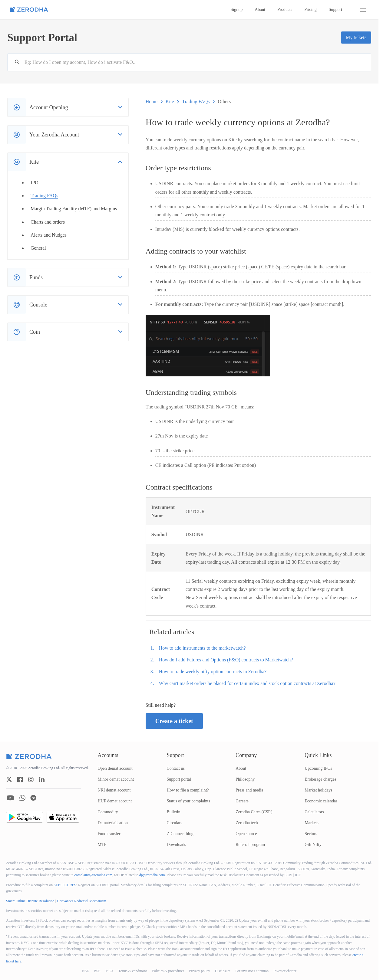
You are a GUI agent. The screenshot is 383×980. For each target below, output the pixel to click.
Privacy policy (200, 971)
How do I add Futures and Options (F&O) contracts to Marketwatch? (226, 660)
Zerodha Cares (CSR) (254, 812)
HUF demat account (115, 801)
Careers (242, 801)
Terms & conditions (133, 971)
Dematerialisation (113, 823)
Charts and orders (48, 222)
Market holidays (318, 790)
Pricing (310, 10)
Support (335, 10)
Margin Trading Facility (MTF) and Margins (74, 209)
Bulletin (173, 812)
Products (285, 10)
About (260, 10)
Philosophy (245, 779)
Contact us (176, 768)
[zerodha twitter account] (9, 779)
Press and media (249, 790)
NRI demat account (114, 790)
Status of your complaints (188, 801)
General (38, 248)
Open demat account (115, 768)
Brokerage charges (320, 779)
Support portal (179, 779)
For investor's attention (252, 971)
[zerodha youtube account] (10, 798)
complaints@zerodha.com (93, 875)
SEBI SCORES (65, 885)
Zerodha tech (247, 823)
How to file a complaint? (188, 790)
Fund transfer (109, 834)
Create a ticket (174, 721)
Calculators (314, 812)
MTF (102, 845)
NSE (86, 971)
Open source (246, 834)
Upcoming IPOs (318, 768)
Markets (312, 823)
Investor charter (285, 971)
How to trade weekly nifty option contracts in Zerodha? (213, 672)
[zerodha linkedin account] (42, 779)
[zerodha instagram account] (31, 779)
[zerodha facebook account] (20, 779)
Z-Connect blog (180, 834)
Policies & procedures (168, 971)
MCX (109, 971)
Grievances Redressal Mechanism (82, 901)
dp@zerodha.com (152, 875)
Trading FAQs (44, 196)
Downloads (176, 845)
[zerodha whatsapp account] (22, 798)
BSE (97, 971)
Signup (237, 10)
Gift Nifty (313, 845)
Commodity (108, 812)
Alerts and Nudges (49, 235)
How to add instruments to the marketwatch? (202, 648)
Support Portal (42, 38)
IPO (35, 183)
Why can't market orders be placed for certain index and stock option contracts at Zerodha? (247, 683)
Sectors (311, 834)
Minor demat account (116, 779)
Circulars (174, 823)
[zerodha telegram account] (33, 798)
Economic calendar (321, 801)
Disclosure (223, 971)
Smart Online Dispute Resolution (30, 901)
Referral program (250, 845)
